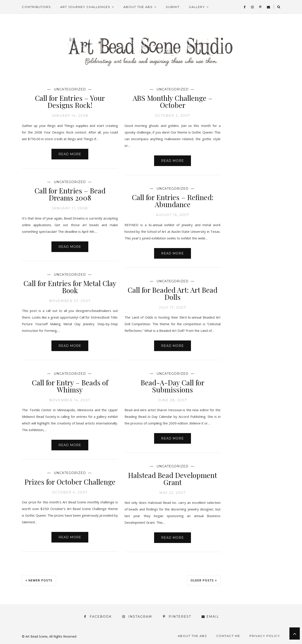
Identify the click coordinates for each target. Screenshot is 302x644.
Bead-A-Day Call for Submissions (173, 386)
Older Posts (204, 580)
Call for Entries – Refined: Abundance (173, 201)
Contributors (36, 7)
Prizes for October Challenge (70, 482)
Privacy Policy (265, 636)
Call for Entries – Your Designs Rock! (70, 101)
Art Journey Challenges (85, 7)
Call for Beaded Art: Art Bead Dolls (173, 293)
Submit (173, 7)
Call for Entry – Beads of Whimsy (70, 386)
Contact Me (228, 636)
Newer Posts (39, 580)
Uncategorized (70, 89)
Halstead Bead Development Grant (173, 479)
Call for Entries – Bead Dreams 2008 (70, 194)
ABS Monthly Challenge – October (173, 101)
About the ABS (138, 7)
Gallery (197, 7)
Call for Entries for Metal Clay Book (70, 287)
